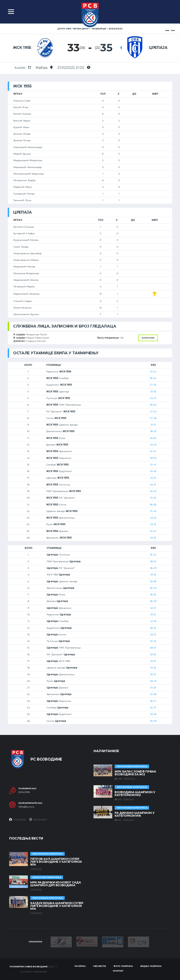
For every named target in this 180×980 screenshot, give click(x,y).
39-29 (153, 458)
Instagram (38, 820)
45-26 (153, 438)
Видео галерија (151, 966)
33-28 (153, 714)
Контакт (118, 971)
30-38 (153, 581)
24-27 (153, 398)
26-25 (153, 491)
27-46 (153, 418)
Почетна (80, 966)
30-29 (153, 721)
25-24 (153, 372)
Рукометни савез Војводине (29, 966)
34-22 (153, 531)
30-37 (153, 674)
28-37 (153, 648)
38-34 (153, 561)
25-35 (153, 538)
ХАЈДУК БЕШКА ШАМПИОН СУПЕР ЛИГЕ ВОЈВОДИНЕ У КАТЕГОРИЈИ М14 (57, 906)
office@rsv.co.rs (26, 807)
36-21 (153, 701)
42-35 (153, 621)
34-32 (153, 668)
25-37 (153, 478)
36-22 (153, 555)
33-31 (153, 615)
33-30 (153, 654)
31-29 (153, 688)
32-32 (153, 641)
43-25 (153, 518)
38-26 (153, 405)
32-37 (153, 708)
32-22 (153, 451)
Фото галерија (123, 966)
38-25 (153, 431)
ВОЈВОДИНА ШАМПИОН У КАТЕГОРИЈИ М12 (135, 794)
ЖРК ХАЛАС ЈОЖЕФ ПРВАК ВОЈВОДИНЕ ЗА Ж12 (135, 773)
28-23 (153, 681)
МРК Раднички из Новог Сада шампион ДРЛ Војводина (56, 884)
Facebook (17, 820)
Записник (148, 338)
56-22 (153, 378)
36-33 (153, 628)
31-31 (153, 425)
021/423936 (24, 792)
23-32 (153, 524)
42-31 (153, 485)
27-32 (153, 385)
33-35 (153, 392)
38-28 (153, 505)
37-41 (153, 465)
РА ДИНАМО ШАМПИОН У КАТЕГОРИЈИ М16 (135, 814)
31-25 (153, 498)
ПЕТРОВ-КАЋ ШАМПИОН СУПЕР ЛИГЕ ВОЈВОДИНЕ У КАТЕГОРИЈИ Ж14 (56, 862)
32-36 (153, 694)
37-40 (153, 511)
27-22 (153, 412)
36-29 (153, 568)
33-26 (153, 471)
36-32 (153, 595)
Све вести (99, 966)
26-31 (153, 634)
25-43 (153, 445)
